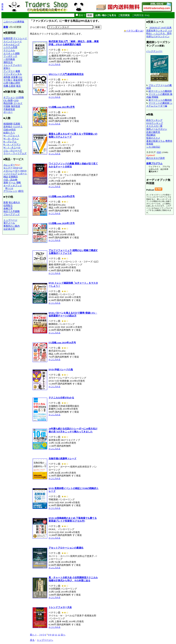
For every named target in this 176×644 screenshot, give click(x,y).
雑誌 (6, 177)
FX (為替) (8, 100)
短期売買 (8, 38)
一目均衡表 (9, 59)
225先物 (20, 97)
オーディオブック (13, 185)
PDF (159, 152)
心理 (6, 83)
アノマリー (9, 71)
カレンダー (9, 165)
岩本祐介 (8, 127)
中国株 (7, 106)
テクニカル (9, 50)
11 (56, 635)
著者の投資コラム (156, 141)
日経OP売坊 (10, 130)
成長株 (7, 77)
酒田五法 (8, 62)
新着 (6, 27)
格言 (19, 86)
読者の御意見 (153, 132)
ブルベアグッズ (11, 214)
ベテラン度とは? (134, 31)
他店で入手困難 (11, 211)
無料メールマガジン (157, 129)
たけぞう (18, 127)
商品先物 (8, 103)
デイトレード (20, 38)
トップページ (10, 220)
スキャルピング (11, 44)
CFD (16, 100)
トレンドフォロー (13, 65)
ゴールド (18, 103)
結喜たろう (9, 133)
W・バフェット (11, 135)
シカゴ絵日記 (153, 147)
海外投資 (15, 106)
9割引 (21, 191)
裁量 (18, 71)
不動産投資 (9, 109)
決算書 (14, 77)
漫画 (6, 182)
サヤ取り (8, 80)
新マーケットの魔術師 (160, 100)
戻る (32, 640)
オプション (9, 97)
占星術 (12, 86)
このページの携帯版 (14, 22)
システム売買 (10, 47)
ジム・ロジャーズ (13, 150)
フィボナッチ (10, 56)
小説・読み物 (10, 180)
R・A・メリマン (12, 144)
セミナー (8, 168)
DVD (16, 168)
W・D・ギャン (11, 138)
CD (21, 168)
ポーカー (8, 112)
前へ (32, 635)
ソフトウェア (10, 174)
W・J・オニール (12, 147)
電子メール (9, 223)
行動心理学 (14, 83)
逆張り (7, 68)
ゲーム (12, 182)
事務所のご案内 (11, 226)
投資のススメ (153, 138)
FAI (20, 77)
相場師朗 (8, 124)
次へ (63, 635)
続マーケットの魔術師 (160, 91)
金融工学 (8, 208)
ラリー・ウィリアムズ (15, 153)
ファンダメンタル (13, 74)
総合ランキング (154, 120)
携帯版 (2, 7)
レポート (22, 174)
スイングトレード (13, 41)
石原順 (17, 124)
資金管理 (18, 80)
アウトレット (10, 191)
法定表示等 (9, 229)
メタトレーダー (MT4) (15, 171)
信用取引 (8, 205)
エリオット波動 (11, 53)
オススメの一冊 (154, 126)
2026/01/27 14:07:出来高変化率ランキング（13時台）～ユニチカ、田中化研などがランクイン (159, 32)
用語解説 (151, 135)
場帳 (19, 182)
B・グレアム (10, 141)
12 (59, 635)
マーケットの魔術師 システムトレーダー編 (159, 105)
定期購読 (13, 177)
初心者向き (14, 202)
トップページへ (45, 640)
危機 (6, 86)
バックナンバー (154, 51)
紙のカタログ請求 (156, 158)
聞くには (9, 188)
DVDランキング (155, 123)
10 (53, 635)
